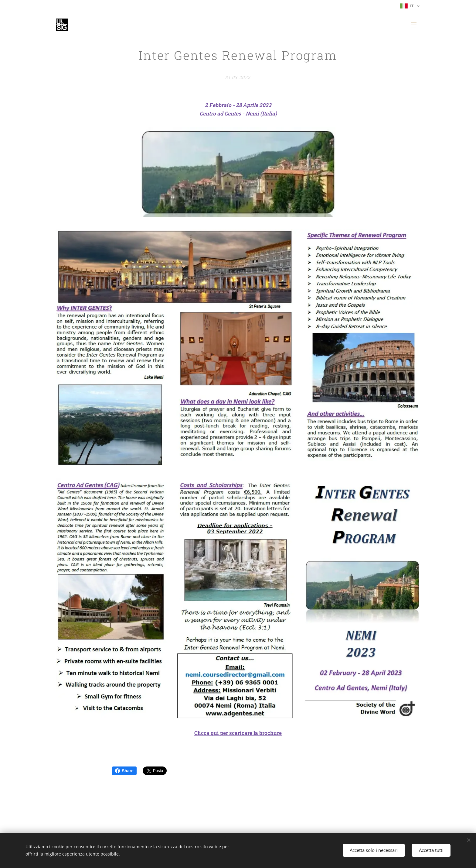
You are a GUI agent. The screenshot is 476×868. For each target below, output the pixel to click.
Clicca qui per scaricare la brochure (238, 733)
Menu (414, 25)
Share (124, 771)
